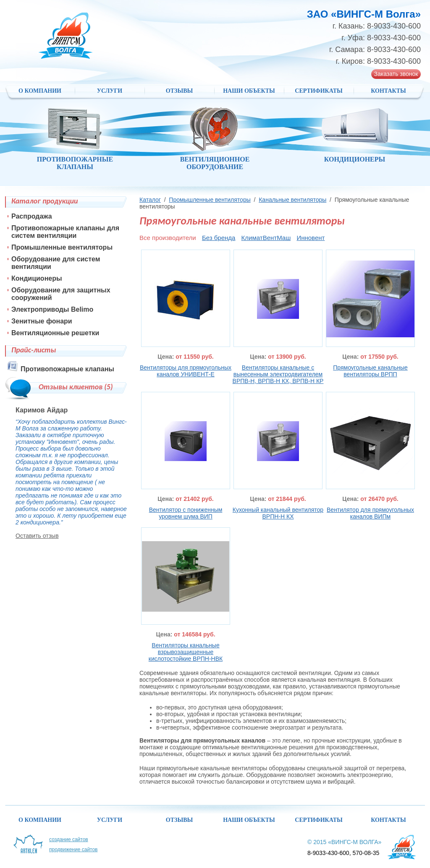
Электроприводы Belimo (52, 309)
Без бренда (219, 238)
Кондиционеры (37, 278)
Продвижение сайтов (73, 850)
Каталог (150, 200)
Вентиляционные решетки (55, 333)
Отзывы (179, 91)
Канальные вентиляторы (292, 200)
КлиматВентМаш (266, 238)
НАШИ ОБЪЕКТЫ (249, 91)
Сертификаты (319, 91)
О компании (40, 91)
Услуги (110, 91)
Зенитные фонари (42, 321)
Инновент (311, 238)
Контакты (388, 91)
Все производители (168, 238)
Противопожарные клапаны (67, 369)
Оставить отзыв (37, 536)
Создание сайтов (69, 839)
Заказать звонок (396, 74)
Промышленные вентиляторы (210, 200)
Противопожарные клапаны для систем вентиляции (65, 232)
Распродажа (32, 216)
